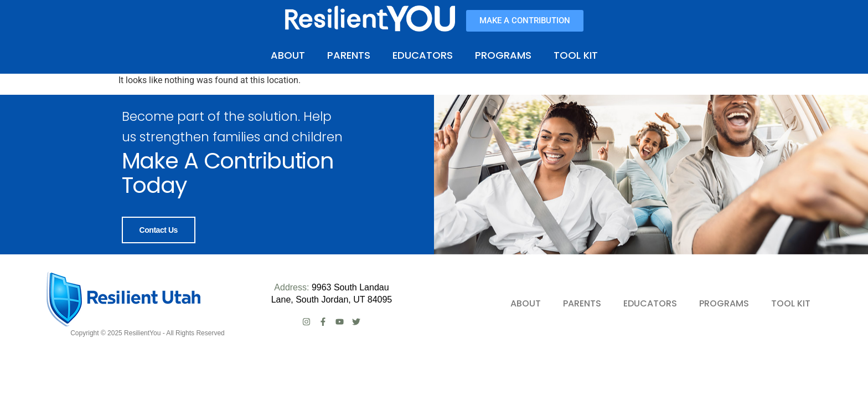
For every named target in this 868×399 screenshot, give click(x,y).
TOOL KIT (576, 55)
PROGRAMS (503, 55)
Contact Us (159, 230)
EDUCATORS (423, 55)
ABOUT (288, 55)
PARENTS (349, 55)
